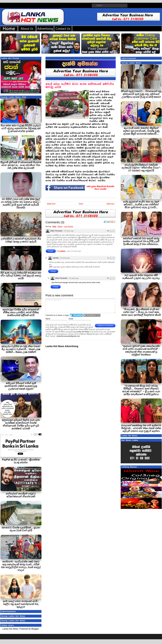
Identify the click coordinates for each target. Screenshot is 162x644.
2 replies (62, 251)
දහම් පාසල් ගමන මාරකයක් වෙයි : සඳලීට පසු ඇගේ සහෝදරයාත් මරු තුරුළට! (21, 604)
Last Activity (69, 226)
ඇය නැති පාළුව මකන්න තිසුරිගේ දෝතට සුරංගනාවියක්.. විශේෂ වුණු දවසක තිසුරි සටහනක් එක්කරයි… (141, 131)
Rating (60, 226)
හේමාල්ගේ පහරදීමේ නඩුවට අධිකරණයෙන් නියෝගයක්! (21, 495)
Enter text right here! (80, 306)
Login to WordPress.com (92, 315)
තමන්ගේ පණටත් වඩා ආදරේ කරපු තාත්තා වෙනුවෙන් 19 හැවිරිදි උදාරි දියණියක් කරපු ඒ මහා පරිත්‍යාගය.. (141, 241)
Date (54, 226)
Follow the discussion (113, 222)
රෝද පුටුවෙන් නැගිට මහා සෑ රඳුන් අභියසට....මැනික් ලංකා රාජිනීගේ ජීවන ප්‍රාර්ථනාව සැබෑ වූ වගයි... (141, 205)
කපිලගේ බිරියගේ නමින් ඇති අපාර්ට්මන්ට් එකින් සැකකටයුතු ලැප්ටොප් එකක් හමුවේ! (21, 386)
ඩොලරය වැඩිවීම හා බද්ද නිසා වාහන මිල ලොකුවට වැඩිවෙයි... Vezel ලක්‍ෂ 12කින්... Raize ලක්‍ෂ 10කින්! (21, 349)
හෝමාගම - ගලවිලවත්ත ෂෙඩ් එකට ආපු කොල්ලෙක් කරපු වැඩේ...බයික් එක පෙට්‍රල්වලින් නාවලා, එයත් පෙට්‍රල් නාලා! (21, 566)
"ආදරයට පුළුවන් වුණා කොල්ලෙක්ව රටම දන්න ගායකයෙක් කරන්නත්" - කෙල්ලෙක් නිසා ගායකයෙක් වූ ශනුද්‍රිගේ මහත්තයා (141, 350)
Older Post (110, 204)
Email (71, 319)
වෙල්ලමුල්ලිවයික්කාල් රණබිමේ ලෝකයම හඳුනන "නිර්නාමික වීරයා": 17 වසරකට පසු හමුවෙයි (141, 168)
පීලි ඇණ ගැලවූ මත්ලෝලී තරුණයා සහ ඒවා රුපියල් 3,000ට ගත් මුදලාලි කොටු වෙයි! (21, 276)
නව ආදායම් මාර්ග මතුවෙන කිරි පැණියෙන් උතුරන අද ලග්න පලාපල (141, 277)
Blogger (35, 629)
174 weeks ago (69, 231)
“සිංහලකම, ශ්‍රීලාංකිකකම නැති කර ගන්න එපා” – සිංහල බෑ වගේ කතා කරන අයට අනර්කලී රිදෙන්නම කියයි (141, 312)
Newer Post (51, 204)
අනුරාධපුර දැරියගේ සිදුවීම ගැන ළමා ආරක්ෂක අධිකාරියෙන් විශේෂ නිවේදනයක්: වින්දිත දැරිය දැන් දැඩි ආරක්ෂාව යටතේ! (21, 424)
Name (48, 319)
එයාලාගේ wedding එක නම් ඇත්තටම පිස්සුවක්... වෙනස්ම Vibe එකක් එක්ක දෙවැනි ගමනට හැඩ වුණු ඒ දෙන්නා (141, 428)
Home (81, 204)
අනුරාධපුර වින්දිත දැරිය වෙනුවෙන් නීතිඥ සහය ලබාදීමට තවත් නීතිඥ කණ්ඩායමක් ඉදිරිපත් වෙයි (21, 312)
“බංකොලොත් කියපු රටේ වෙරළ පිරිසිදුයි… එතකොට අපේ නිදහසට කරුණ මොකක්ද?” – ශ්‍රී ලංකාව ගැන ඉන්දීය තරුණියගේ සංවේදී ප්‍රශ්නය (141, 390)
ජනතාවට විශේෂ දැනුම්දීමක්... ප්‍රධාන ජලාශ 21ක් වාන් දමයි (21, 529)
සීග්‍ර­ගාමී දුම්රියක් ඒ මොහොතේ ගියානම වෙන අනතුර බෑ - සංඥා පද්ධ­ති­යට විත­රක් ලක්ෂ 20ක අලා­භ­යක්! (21, 165)
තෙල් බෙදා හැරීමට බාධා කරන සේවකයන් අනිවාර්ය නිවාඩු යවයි (80, 86)
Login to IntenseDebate (76, 315)
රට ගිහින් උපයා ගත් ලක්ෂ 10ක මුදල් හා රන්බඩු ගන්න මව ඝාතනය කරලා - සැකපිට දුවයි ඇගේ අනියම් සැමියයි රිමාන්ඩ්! (21, 203)
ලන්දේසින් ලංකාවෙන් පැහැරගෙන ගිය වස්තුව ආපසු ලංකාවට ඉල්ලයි (21, 240)
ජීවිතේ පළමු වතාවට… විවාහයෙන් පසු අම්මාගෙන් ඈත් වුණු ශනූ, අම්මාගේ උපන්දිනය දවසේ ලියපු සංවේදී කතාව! (141, 94)
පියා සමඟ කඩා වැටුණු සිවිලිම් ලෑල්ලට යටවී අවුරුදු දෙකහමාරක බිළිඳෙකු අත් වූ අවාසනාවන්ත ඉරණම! (21, 128)
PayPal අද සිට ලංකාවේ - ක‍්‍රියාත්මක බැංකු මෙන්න (21, 461)
